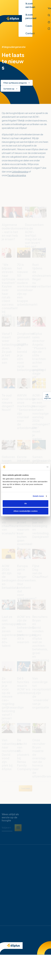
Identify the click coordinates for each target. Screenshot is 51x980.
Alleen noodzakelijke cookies (25, 511)
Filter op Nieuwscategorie (15, 83)
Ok (25, 503)
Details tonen (38, 496)
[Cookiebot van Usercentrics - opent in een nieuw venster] (38, 467)
